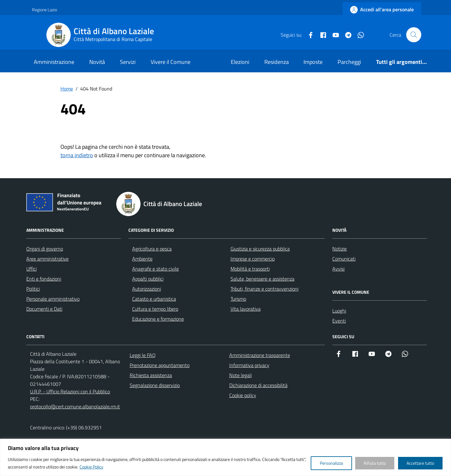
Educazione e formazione (158, 319)
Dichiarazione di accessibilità (258, 385)
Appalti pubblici (148, 279)
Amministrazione (54, 62)
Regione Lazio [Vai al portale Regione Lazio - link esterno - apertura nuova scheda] (44, 10)
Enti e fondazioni (44, 279)
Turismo (238, 299)
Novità (97, 62)
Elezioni (240, 62)
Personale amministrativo (53, 299)
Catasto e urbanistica (154, 299)
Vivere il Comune (171, 62)
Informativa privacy (249, 365)
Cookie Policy (91, 467)
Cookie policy (243, 395)
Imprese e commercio (253, 259)
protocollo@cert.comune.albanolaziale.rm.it (75, 406)
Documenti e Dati (44, 309)
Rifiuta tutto (375, 463)
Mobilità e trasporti (250, 269)
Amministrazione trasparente (260, 355)
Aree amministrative (47, 259)
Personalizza (331, 463)
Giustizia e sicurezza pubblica (260, 249)
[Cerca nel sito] (414, 35)
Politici (33, 289)
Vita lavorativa (246, 309)
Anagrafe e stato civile (156, 269)
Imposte (313, 62)
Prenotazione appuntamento (160, 365)
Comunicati (344, 259)
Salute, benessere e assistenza (262, 279)
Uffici (31, 269)
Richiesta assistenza (151, 375)
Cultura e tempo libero (155, 309)
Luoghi (339, 311)
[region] (225, 457)
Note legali (241, 375)
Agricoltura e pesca (152, 249)
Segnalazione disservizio (155, 385)
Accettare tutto (420, 463)
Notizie (340, 249)
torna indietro (77, 155)
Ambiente (142, 259)
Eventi (339, 321)
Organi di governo (45, 249)
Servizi (128, 62)
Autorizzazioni (147, 289)
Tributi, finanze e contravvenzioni (264, 289)
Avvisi (338, 269)
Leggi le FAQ (143, 355)
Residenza (277, 62)
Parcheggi (349, 62)
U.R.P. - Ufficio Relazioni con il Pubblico (70, 391)
